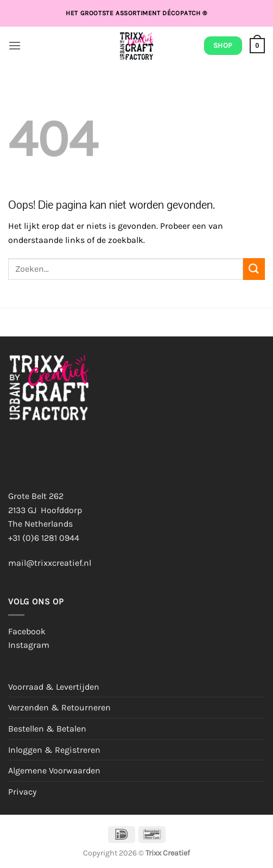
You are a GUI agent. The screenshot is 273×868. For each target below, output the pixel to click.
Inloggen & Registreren (54, 750)
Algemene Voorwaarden (54, 770)
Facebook (27, 631)
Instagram (29, 645)
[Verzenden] (254, 269)
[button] (15, 45)
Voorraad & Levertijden (54, 687)
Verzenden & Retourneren (59, 707)
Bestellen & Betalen (47, 729)
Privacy (22, 792)
